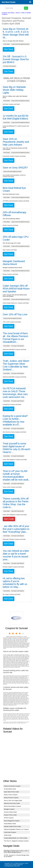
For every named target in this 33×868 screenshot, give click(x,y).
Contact (26, 863)
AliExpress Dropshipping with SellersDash (14, 865)
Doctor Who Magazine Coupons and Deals (15, 459)
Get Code (9, 519)
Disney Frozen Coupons (11, 795)
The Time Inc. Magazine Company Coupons (16, 841)
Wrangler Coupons (9, 809)
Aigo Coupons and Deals (10, 250)
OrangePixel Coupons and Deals (12, 404)
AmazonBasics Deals (10, 824)
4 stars (20, 633)
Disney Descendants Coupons (12, 806)
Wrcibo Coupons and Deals (10, 225)
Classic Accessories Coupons (12, 786)
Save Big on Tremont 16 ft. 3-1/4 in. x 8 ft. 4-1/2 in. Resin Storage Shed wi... (16, 851)
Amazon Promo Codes (10, 815)
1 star (10, 633)
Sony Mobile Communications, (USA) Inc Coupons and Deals (14, 176)
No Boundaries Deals (10, 789)
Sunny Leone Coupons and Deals (12, 487)
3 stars (16, 633)
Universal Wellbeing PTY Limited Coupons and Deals (16, 127)
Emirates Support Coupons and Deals (13, 567)
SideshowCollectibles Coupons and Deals (14, 349)
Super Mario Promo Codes (11, 792)
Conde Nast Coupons (10, 832)
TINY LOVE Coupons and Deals (12, 322)
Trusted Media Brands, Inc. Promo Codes (16, 838)
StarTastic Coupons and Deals (11, 104)
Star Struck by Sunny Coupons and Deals (14, 432)
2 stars (13, 633)
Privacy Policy (9, 865)
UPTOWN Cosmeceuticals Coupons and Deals (16, 201)
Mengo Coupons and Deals (10, 274)
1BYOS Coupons (9, 818)
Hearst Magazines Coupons (12, 821)
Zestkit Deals (8, 835)
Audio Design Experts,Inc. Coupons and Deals (16, 303)
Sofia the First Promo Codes (12, 803)
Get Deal (9, 49)
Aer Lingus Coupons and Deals (11, 594)
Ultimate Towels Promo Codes (12, 826)
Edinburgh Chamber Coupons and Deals (14, 539)
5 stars (23, 633)
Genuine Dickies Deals (10, 812)
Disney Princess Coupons (11, 798)
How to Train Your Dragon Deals (13, 800)
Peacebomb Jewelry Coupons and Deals (14, 156)
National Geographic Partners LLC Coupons (16, 829)
